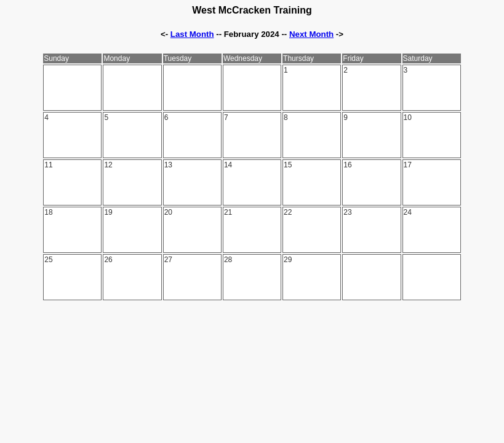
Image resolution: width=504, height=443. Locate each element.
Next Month (311, 34)
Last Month (192, 34)
